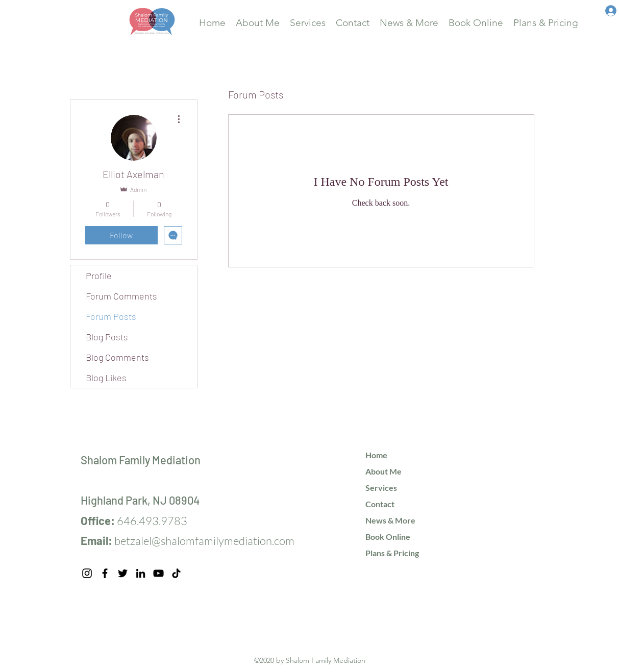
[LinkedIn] (141, 573)
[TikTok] (176, 573)
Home (376, 455)
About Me (383, 471)
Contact (380, 504)
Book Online (388, 537)
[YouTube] (158, 573)
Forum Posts (111, 316)
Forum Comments (121, 296)
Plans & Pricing (392, 553)
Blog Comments (117, 357)
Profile (99, 276)
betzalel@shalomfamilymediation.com (204, 541)
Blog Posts (107, 337)
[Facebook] (105, 573)
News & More (390, 520)
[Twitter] (123, 573)
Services (381, 488)
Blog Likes (106, 378)
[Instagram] (87, 573)
